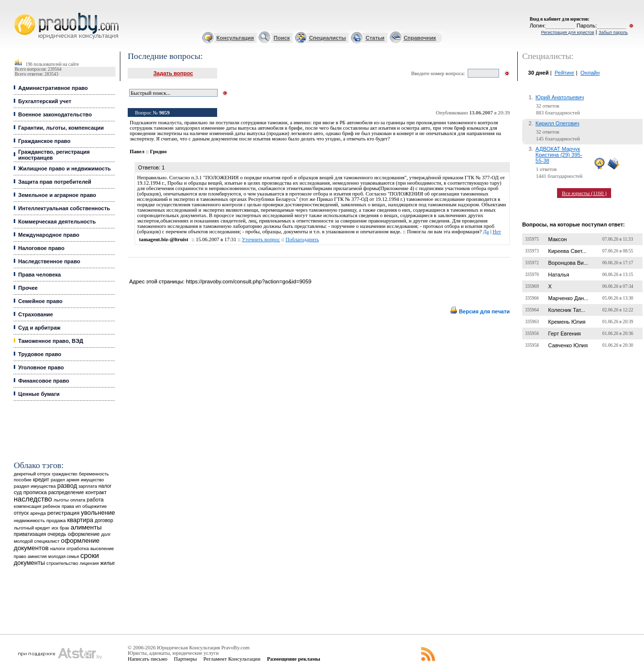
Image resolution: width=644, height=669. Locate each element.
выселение (102, 548)
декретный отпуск (32, 474)
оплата (78, 500)
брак (64, 528)
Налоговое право (41, 248)
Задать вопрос (173, 73)
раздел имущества (35, 486)
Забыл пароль (613, 32)
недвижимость (29, 520)
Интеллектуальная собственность (64, 208)
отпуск (21, 513)
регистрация (63, 513)
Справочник (420, 38)
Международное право (49, 235)
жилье (108, 563)
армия (73, 480)
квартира (80, 520)
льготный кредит (32, 528)
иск (55, 528)
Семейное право (40, 301)
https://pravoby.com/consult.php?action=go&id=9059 (248, 281)
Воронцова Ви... (568, 263)
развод (67, 486)
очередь (57, 534)
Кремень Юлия (567, 322)
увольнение (98, 513)
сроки (89, 556)
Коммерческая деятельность (57, 222)
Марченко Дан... (568, 298)
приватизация (30, 534)
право (20, 557)
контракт (96, 492)
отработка (77, 548)
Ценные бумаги (39, 394)
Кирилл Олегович (557, 123)
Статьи (375, 38)
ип (78, 506)
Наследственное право (49, 261)
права (68, 506)
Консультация (235, 38)
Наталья (559, 275)
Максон (558, 239)
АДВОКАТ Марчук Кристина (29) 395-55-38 (559, 155)
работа (95, 500)
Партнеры (185, 659)
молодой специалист (37, 541)
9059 (164, 113)
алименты (86, 527)
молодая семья (63, 557)
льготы (61, 500)
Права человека (40, 275)
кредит (41, 479)
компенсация (28, 506)
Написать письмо (148, 659)
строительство (62, 563)
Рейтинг (564, 73)
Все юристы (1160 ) (584, 193)
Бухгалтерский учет (45, 101)
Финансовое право (44, 381)
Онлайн (590, 73)
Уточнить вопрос (261, 239)
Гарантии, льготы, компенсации (61, 128)
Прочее (28, 288)
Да (486, 232)
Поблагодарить (302, 239)
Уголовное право (41, 367)
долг (106, 534)
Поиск (282, 38)
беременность (94, 474)
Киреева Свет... (567, 251)
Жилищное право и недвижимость (65, 168)
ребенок (51, 506)
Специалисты (327, 38)
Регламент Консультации (232, 659)
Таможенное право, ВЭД (51, 341)
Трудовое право (40, 354)
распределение (66, 492)
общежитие (95, 506)
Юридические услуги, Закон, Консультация (19, 13)
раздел (58, 480)
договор (104, 520)
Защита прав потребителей (55, 182)
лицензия (89, 563)
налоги (57, 548)
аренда (38, 513)
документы (29, 563)
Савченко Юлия (568, 345)
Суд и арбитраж (39, 328)
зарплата (88, 486)
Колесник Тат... (567, 310)
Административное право (53, 88)
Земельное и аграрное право (57, 195)
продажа (56, 520)
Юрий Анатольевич (560, 97)
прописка (35, 492)
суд (18, 492)
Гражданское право (44, 141)
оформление (84, 534)
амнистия (37, 557)
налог (105, 486)
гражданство (65, 474)
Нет (497, 232)
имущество (93, 480)
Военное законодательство (55, 114)
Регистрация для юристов (567, 32)
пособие (23, 480)
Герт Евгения (565, 334)
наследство (33, 499)
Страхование (36, 314)
